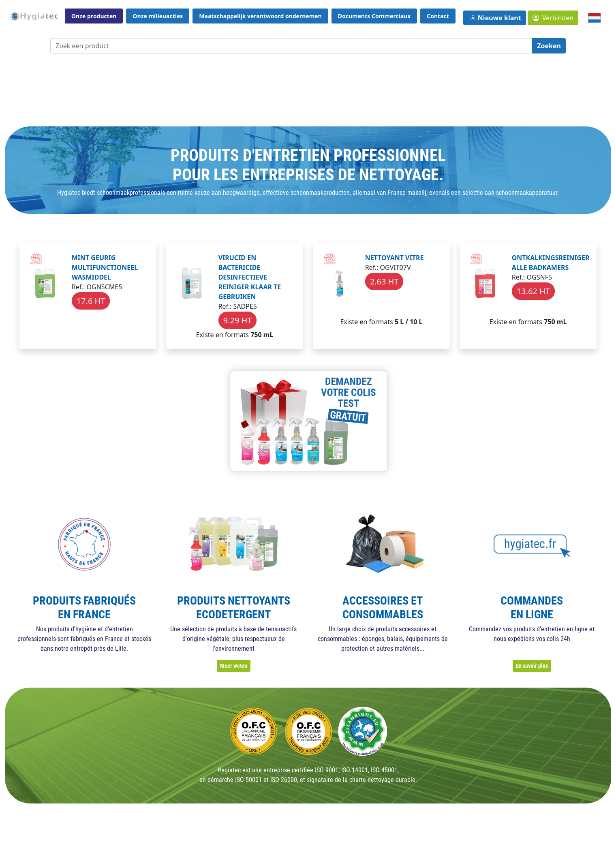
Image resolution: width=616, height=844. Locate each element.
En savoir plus (532, 666)
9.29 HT (238, 320)
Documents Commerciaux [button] (374, 16)
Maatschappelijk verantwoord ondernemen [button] (260, 16)
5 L (399, 322)
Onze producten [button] (94, 16)
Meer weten (234, 666)
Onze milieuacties (158, 16)
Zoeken (549, 46)
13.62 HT (533, 291)
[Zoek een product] (291, 46)
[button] (553, 18)
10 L (416, 322)
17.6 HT (91, 301)
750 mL (262, 335)
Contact (438, 16)
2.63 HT (384, 281)
